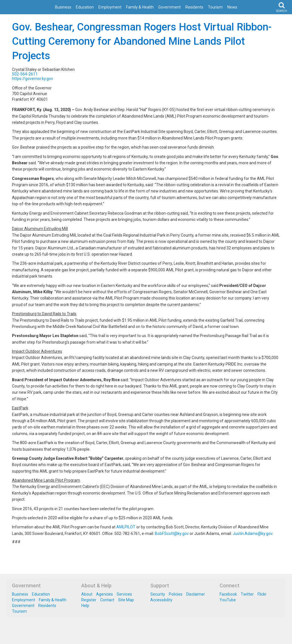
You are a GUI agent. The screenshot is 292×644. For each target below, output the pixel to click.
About (87, 594)
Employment (110, 7)
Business (63, 7)
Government (170, 7)
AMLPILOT (126, 527)
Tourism (215, 7)
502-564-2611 (25, 74)
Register (89, 600)
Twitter (247, 594)
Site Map (126, 600)
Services (124, 594)
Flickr (262, 594)
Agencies (105, 594)
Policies (176, 594)
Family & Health (140, 7)
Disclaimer (196, 594)
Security (158, 594)
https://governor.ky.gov (33, 79)
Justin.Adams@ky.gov (253, 534)
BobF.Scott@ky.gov (172, 534)
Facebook (228, 594)
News (232, 7)
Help (85, 606)
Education (85, 7)
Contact (107, 600)
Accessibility (161, 600)
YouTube (228, 600)
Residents (194, 7)
